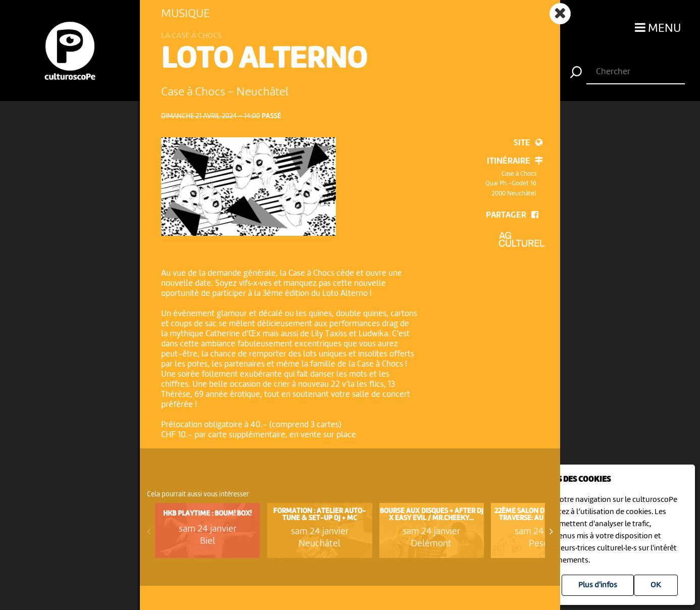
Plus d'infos (598, 585)
